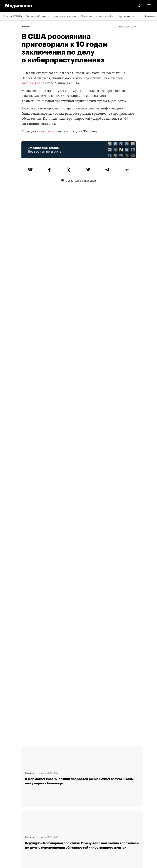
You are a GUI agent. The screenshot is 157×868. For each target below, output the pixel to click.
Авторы (8, 771)
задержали (47, 131)
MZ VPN (8, 812)
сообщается (31, 83)
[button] (149, 6)
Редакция (9, 751)
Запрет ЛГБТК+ (13, 16)
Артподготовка (127, 16)
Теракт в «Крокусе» (38, 16)
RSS (8, 792)
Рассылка (9, 802)
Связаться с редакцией (78, 180)
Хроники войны (105, 16)
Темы (7, 782)
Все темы (151, 16)
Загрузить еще (82, 616)
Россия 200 (11, 822)
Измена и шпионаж (65, 16)
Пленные (86, 16)
